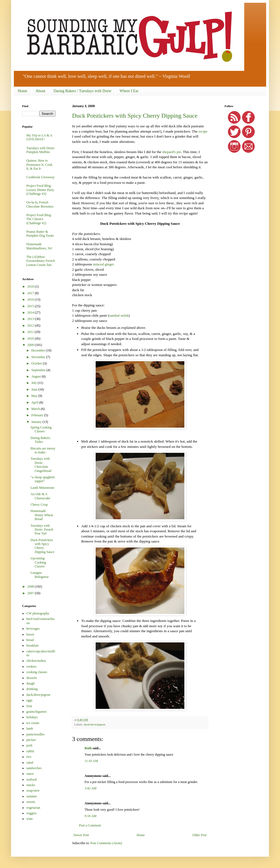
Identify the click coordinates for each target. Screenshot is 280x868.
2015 (31, 306)
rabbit (30, 751)
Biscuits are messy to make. (43, 450)
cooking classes (37, 672)
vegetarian (33, 808)
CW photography (38, 613)
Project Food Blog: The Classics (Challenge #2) (39, 219)
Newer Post (81, 835)
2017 (31, 293)
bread (30, 640)
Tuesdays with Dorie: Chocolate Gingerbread (41, 465)
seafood (31, 779)
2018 (31, 286)
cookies (31, 666)
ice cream (33, 723)
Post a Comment (90, 825)
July (35, 383)
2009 (31, 345)
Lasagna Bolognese (40, 575)
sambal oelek (119, 315)
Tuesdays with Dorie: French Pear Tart (42, 530)
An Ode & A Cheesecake (40, 496)
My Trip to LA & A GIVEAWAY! (39, 137)
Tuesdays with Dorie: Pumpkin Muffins (41, 150)
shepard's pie (172, 152)
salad (30, 763)
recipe (203, 131)
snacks (31, 785)
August (37, 376)
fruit (29, 706)
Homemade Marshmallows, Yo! (39, 246)
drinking (32, 689)
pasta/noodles (35, 734)
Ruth (88, 748)
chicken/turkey (36, 661)
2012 (31, 325)
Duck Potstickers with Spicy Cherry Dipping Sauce (135, 116)
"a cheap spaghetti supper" (43, 479)
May (35, 396)
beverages (33, 629)
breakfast (32, 645)
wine (30, 819)
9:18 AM (91, 816)
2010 (31, 339)
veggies (31, 813)
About (40, 91)
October (37, 363)
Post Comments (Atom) (106, 843)
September (39, 370)
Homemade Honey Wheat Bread (42, 515)
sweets (31, 802)
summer (32, 796)
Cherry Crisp (39, 505)
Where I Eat (129, 91)
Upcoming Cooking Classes (38, 562)
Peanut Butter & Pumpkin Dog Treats (40, 234)
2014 (31, 312)
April (35, 402)
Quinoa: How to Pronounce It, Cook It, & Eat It (39, 165)
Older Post (199, 835)
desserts (32, 678)
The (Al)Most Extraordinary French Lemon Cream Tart (41, 261)
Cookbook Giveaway (40, 177)
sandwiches (34, 768)
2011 (31, 332)
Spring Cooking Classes (41, 429)
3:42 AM (91, 788)
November (39, 357)
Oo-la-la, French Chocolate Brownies (40, 204)
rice (29, 757)
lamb (30, 728)
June (35, 389)
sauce (30, 774)
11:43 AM (91, 761)
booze (30, 634)
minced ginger (103, 264)
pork (29, 745)
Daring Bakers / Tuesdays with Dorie (82, 91)
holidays (32, 717)
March (36, 409)
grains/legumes (36, 712)
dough (30, 683)
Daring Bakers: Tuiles (41, 440)
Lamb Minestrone (42, 488)
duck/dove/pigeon (94, 724)
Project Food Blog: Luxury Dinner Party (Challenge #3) (40, 190)
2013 (31, 319)
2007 (31, 593)
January (37, 422)
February (38, 415)
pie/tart (31, 740)
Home (22, 91)
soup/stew (33, 790)
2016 (31, 299)
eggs (29, 700)
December (39, 350)
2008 (31, 587)
